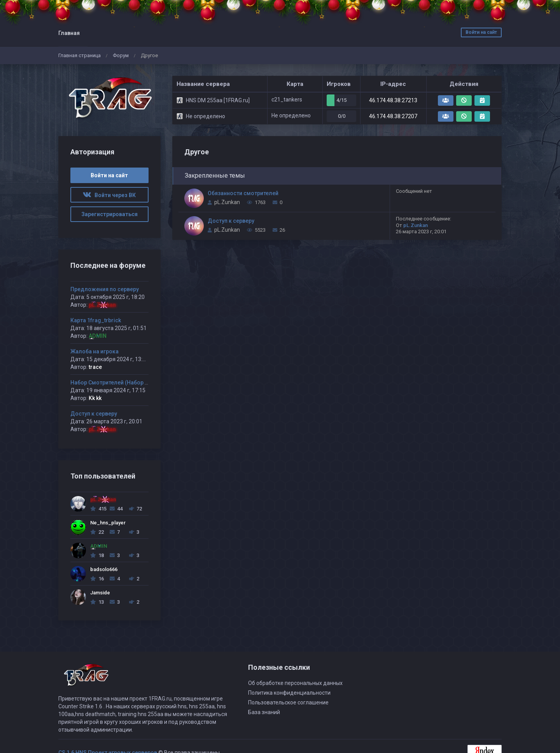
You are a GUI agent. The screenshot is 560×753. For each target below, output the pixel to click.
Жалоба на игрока (94, 351)
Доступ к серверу (231, 221)
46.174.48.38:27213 (393, 100)
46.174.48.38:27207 (393, 116)
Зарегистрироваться (109, 214)
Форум (121, 55)
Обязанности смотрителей (243, 193)
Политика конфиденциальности (289, 693)
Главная (69, 33)
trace (95, 367)
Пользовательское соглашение (288, 702)
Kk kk (95, 398)
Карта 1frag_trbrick (96, 320)
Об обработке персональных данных (295, 683)
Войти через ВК (109, 195)
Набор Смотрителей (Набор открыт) (118, 383)
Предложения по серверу (105, 289)
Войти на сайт (481, 32)
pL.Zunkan (227, 202)
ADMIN (98, 336)
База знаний (264, 712)
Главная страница (80, 55)
